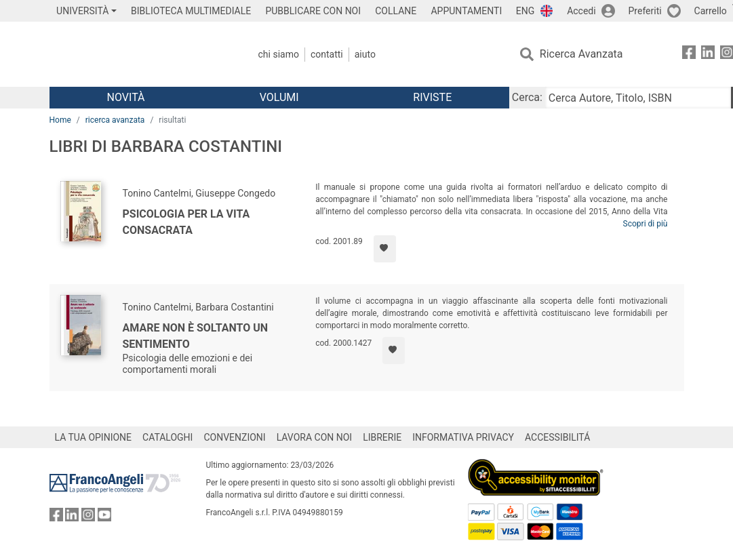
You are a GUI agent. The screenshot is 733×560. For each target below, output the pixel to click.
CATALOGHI (167, 437)
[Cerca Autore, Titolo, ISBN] (638, 98)
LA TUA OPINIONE (94, 437)
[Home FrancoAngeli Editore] (139, 54)
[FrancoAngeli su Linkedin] (708, 55)
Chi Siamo (279, 54)
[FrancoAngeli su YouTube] (104, 518)
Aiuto (365, 54)
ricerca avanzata (115, 120)
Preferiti (645, 11)
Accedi (581, 11)
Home (60, 120)
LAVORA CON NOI (315, 437)
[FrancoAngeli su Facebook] (689, 55)
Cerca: (527, 97)
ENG (525, 11)
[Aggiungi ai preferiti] (385, 249)
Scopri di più (646, 224)
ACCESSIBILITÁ (557, 437)
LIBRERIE (382, 437)
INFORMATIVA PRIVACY (463, 437)
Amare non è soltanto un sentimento (196, 336)
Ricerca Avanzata (581, 54)
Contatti (327, 54)
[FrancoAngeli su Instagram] (88, 518)
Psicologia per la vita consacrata (186, 222)
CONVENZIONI (234, 437)
